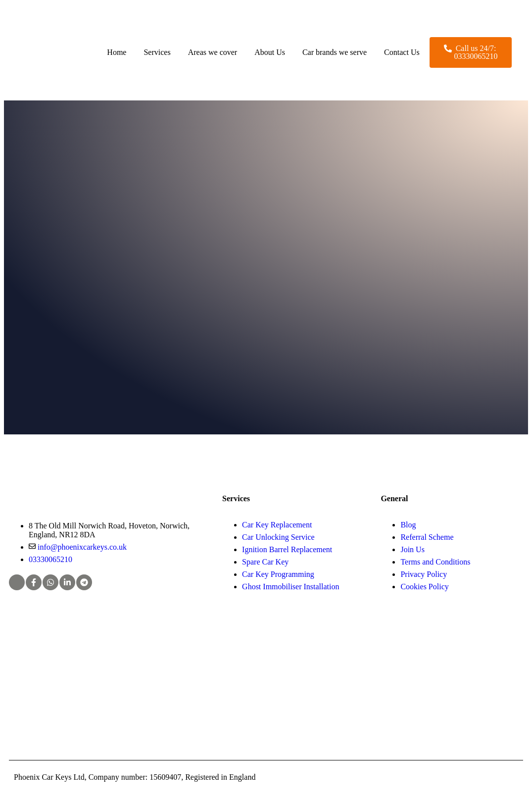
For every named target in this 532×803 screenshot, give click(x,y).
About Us (270, 52)
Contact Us (402, 52)
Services (157, 52)
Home (117, 52)
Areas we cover (213, 52)
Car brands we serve (335, 52)
